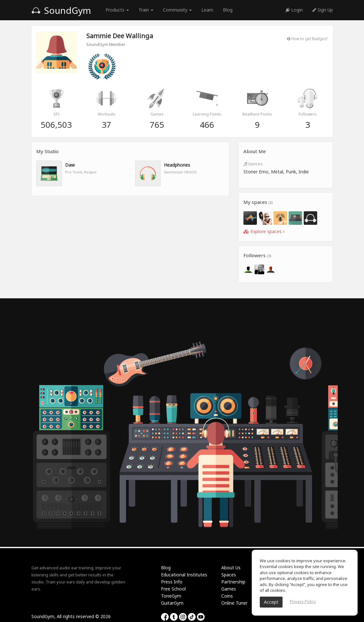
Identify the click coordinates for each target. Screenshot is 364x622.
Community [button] (177, 10)
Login (294, 10)
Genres (253, 164)
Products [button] (117, 10)
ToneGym (171, 596)
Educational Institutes (184, 575)
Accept (271, 602)
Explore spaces (264, 231)
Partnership (233, 582)
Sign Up (323, 10)
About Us (231, 568)
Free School (173, 589)
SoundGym (61, 10)
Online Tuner (234, 603)
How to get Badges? (307, 39)
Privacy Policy (303, 601)
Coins (227, 596)
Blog (228, 10)
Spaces (229, 575)
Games (229, 589)
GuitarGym (172, 603)
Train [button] (146, 10)
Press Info (172, 582)
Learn (207, 10)
